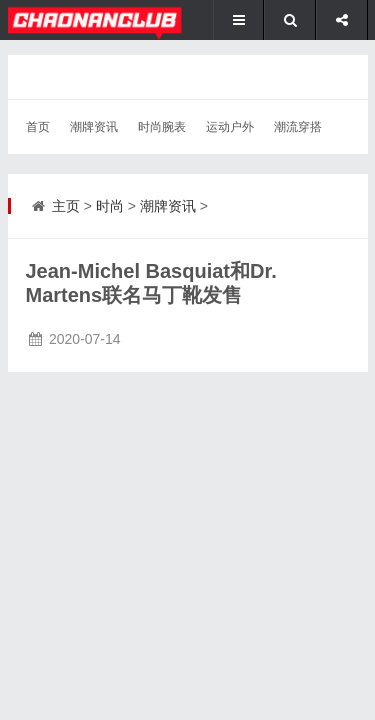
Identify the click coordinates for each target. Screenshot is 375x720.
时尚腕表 (162, 127)
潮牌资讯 (94, 127)
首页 (38, 127)
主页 (66, 206)
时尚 (110, 206)
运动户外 (230, 127)
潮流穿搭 (298, 127)
